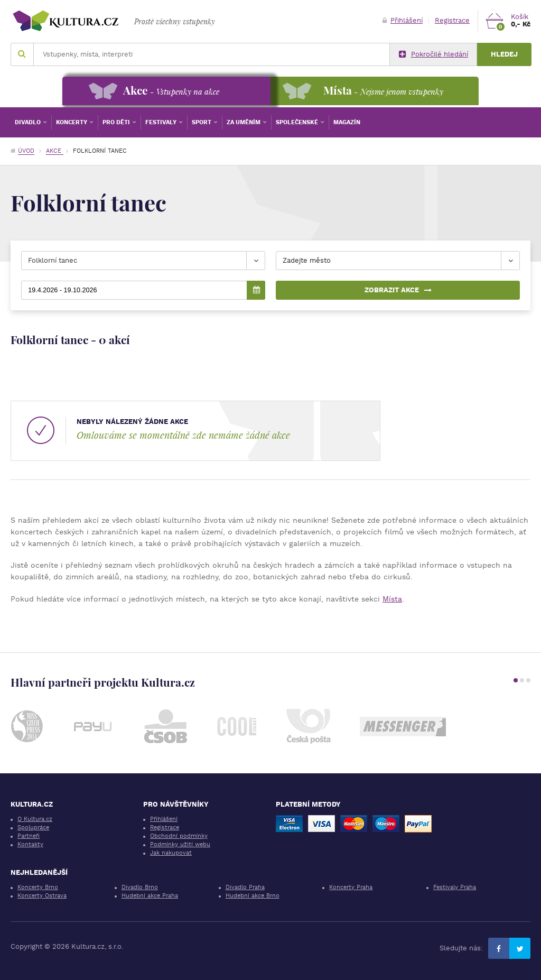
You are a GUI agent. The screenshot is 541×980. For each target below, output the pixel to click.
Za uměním (244, 122)
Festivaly (162, 122)
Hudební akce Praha (150, 896)
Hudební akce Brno (253, 896)
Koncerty (72, 122)
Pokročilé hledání (433, 54)
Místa (392, 599)
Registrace (452, 20)
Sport (202, 122)
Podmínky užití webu (180, 844)
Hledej (504, 54)
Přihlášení (403, 20)
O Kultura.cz (35, 819)
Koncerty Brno (38, 887)
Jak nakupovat (171, 853)
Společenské (298, 122)
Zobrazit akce (398, 290)
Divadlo (29, 122)
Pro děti (117, 122)
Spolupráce (33, 828)
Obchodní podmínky (179, 836)
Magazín (347, 122)
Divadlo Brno (140, 887)
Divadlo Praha (245, 887)
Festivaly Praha (455, 887)
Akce (55, 151)
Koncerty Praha (351, 887)
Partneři (29, 836)
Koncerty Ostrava (42, 896)
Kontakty (30, 844)
